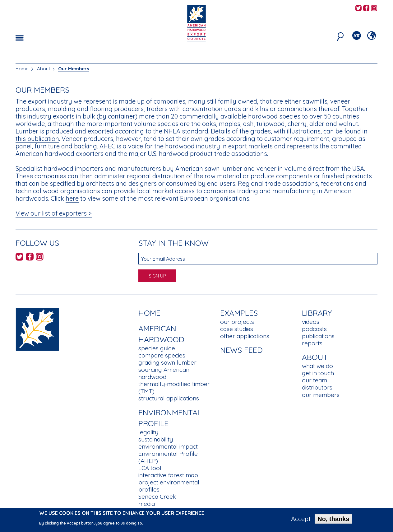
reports (312, 343)
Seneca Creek (157, 497)
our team (314, 380)
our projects (237, 322)
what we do (317, 366)
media (147, 504)
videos (311, 322)
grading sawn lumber (167, 362)
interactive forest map (168, 475)
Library (317, 313)
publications (318, 336)
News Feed (241, 350)
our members (321, 395)
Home (22, 69)
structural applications (169, 398)
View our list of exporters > (54, 213)
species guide (157, 348)
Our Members (74, 69)
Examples (239, 313)
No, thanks (333, 520)
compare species (162, 355)
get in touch (318, 373)
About (44, 69)
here (72, 198)
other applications (245, 336)
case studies (237, 329)
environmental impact (168, 446)
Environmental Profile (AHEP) (168, 457)
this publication (37, 139)
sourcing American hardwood (164, 373)
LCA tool (150, 468)
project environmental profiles (169, 486)
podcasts (314, 329)
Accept (301, 520)
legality (148, 432)
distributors (317, 387)
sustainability (156, 439)
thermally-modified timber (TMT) (174, 387)
